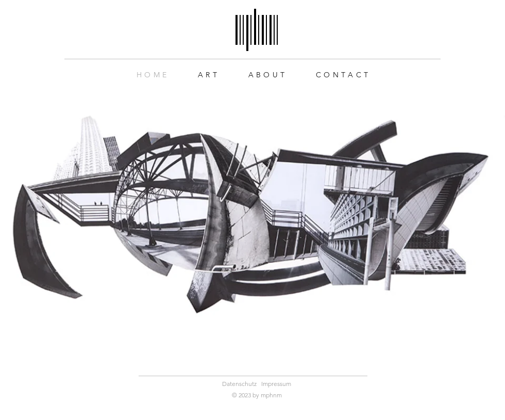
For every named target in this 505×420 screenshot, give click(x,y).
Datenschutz (239, 384)
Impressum (276, 384)
